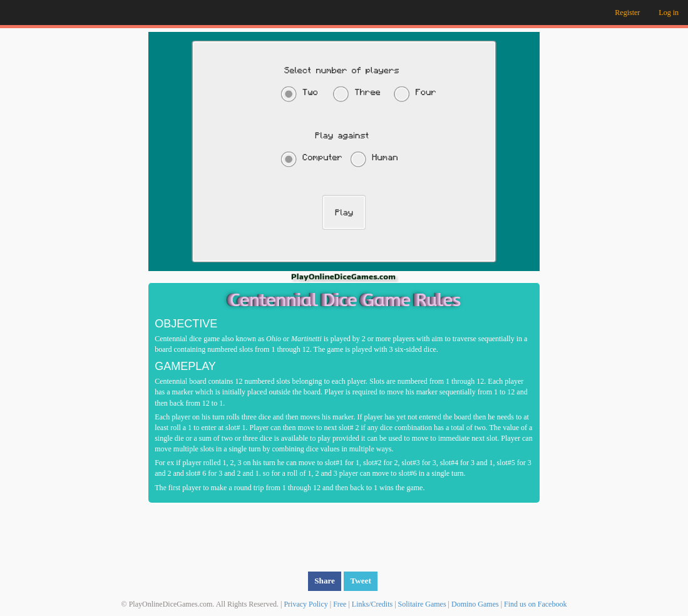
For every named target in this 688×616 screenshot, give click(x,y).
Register (627, 13)
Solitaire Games (422, 604)
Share (325, 581)
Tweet (360, 581)
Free (340, 604)
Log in (669, 13)
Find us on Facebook (535, 604)
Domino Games (475, 604)
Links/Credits (372, 604)
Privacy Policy (305, 604)
